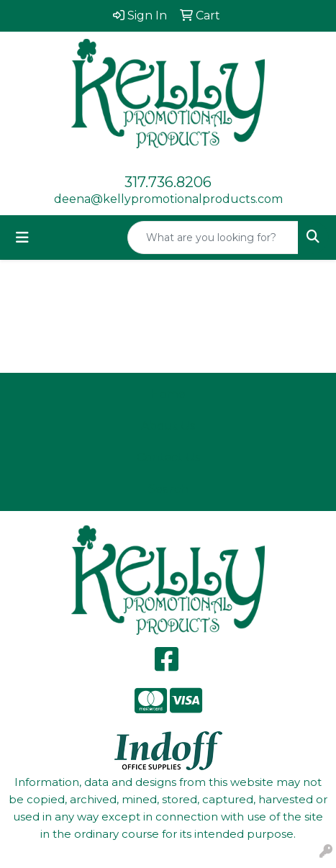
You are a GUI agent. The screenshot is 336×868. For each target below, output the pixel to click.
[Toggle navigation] (22, 238)
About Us (168, 426)
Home (168, 394)
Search (168, 489)
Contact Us (168, 457)
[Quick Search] (213, 238)
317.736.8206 (168, 182)
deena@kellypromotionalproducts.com (168, 199)
